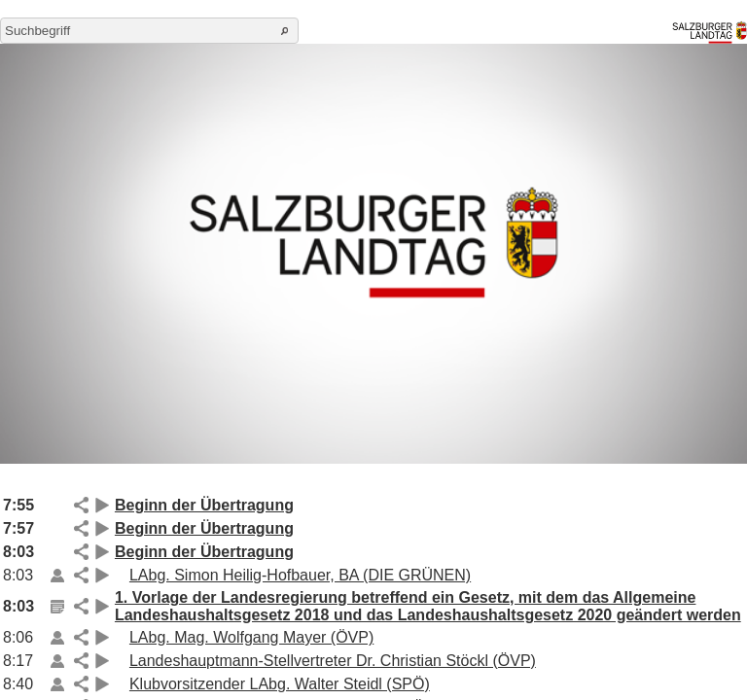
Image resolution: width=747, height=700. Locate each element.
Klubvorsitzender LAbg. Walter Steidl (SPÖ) (280, 684)
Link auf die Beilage (57, 576)
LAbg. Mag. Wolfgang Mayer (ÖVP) (251, 637)
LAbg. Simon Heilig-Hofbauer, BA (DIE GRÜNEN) (300, 575)
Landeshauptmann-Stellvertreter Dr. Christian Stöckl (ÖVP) (333, 661)
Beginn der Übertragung (204, 505)
